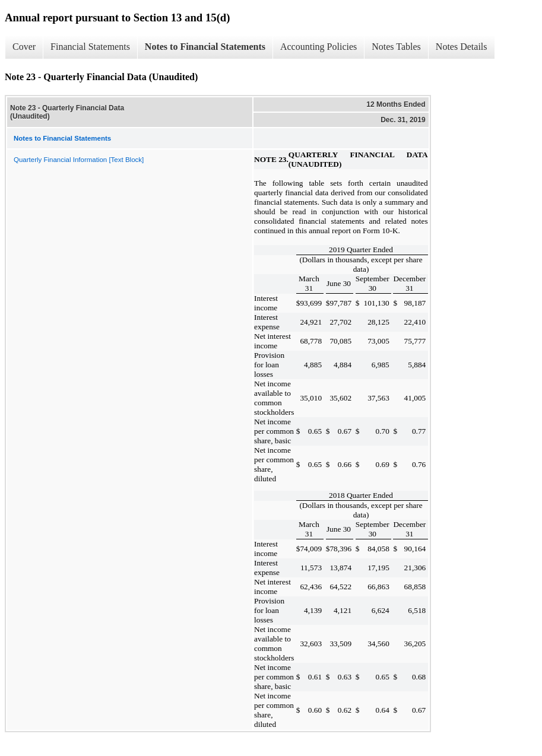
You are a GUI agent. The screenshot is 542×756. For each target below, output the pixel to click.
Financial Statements (90, 47)
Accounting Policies (318, 47)
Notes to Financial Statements (205, 47)
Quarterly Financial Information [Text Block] (79, 160)
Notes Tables (396, 47)
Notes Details (462, 47)
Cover (24, 47)
